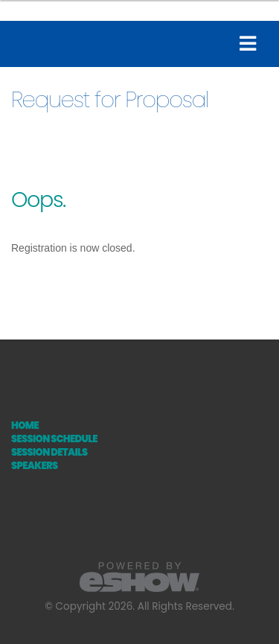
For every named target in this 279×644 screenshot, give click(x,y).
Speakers (35, 466)
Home (25, 425)
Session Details (49, 452)
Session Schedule (54, 439)
